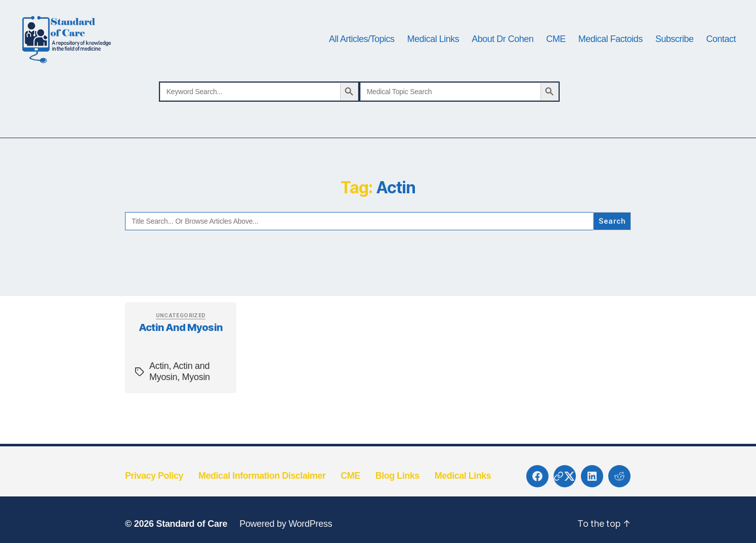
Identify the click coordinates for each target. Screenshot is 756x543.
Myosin (196, 393)
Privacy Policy (154, 491)
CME (556, 47)
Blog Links (397, 491)
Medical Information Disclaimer (262, 491)
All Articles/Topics (362, 47)
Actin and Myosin (181, 343)
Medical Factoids (611, 47)
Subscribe (675, 47)
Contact (721, 47)
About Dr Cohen (502, 47)
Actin (159, 382)
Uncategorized (181, 331)
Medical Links (433, 47)
